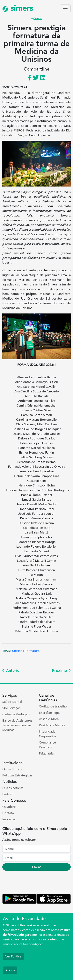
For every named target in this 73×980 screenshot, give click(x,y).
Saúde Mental (12, 702)
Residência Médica (52, 725)
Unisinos (18, 651)
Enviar (36, 867)
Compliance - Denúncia (48, 745)
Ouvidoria (9, 807)
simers (18, 8)
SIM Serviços (11, 708)
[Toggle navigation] (65, 8)
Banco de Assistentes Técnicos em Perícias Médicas (17, 725)
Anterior (12, 671)
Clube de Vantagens (16, 714)
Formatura (32, 651)
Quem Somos (12, 769)
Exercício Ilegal (50, 713)
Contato (8, 813)
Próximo (61, 671)
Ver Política (13, 956)
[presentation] (32, 883)
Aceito (10, 970)
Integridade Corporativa (47, 734)
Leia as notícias (13, 788)
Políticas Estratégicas (17, 775)
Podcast (8, 794)
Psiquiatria (46, 754)
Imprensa (9, 819)
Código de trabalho (53, 706)
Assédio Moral (49, 719)
